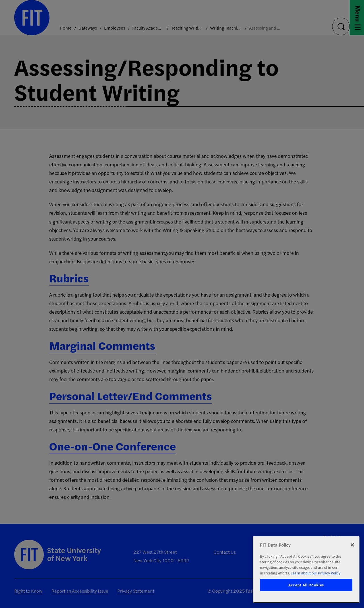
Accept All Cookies (306, 585)
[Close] (352, 545)
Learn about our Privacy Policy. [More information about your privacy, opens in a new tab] (316, 573)
